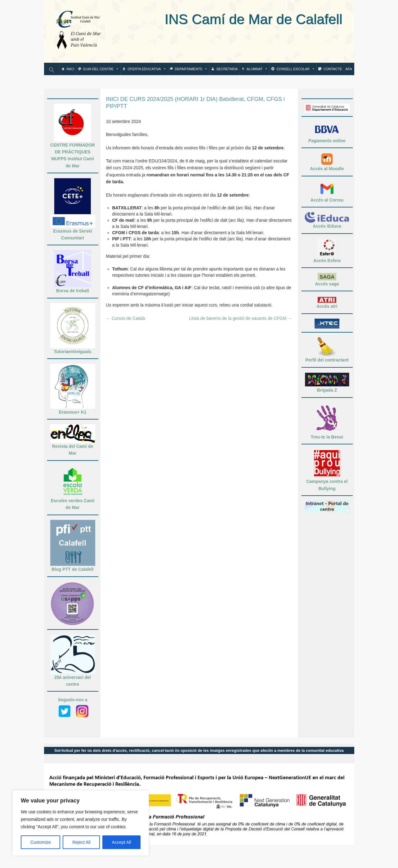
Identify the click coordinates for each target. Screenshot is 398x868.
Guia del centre (101, 69)
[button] (52, 72)
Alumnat (257, 69)
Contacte (333, 69)
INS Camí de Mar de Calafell (227, 19)
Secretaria (227, 69)
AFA (349, 69)
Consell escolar (296, 69)
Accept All (121, 842)
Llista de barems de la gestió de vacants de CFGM (240, 318)
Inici (71, 69)
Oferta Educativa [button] (147, 69)
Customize (41, 842)
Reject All (81, 842)
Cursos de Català (126, 318)
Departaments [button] (191, 69)
